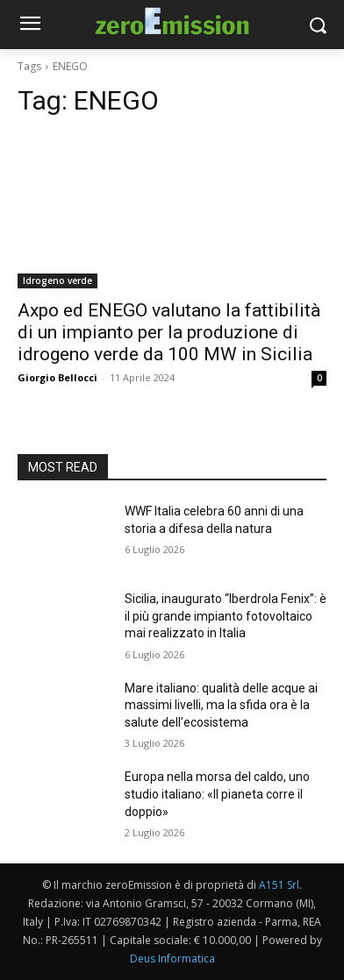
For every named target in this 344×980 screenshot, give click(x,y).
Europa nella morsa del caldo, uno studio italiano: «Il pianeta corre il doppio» (217, 794)
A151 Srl (279, 885)
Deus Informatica (172, 959)
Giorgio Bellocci (57, 377)
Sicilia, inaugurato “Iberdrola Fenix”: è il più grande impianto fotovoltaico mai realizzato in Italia (226, 616)
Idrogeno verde (57, 281)
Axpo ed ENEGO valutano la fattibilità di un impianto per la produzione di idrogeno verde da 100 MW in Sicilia (169, 332)
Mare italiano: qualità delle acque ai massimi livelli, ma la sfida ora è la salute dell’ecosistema (221, 705)
